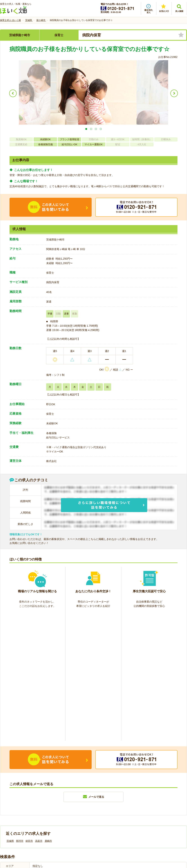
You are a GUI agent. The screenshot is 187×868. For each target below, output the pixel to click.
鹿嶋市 (48, 712)
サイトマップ (152, 805)
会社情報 (9, 805)
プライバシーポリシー (110, 805)
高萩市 (39, 712)
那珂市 (20, 712)
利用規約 (56, 805)
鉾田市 (29, 712)
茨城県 (10, 712)
